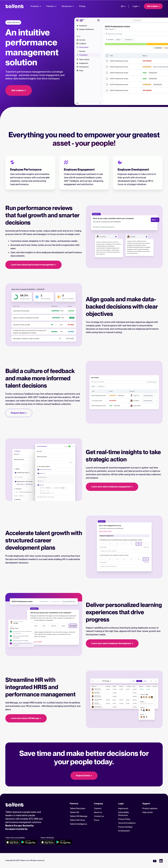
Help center (148, 812)
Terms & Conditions (127, 823)
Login (136, 6)
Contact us (99, 816)
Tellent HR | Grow (77, 820)
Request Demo (83, 776)
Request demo (18, 413)
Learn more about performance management (32, 265)
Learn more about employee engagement (111, 487)
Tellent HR (74, 812)
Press (97, 820)
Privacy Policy (124, 819)
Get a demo (152, 6)
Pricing (82, 6)
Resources (68, 6)
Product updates (150, 808)
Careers (98, 808)
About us (98, 812)
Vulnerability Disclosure (124, 814)
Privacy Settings (125, 827)
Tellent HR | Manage (79, 816)
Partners (51, 6)
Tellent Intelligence (78, 824)
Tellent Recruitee (77, 808)
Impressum (123, 808)
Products (36, 6)
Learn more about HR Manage (25, 718)
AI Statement (124, 831)
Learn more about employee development (111, 643)
